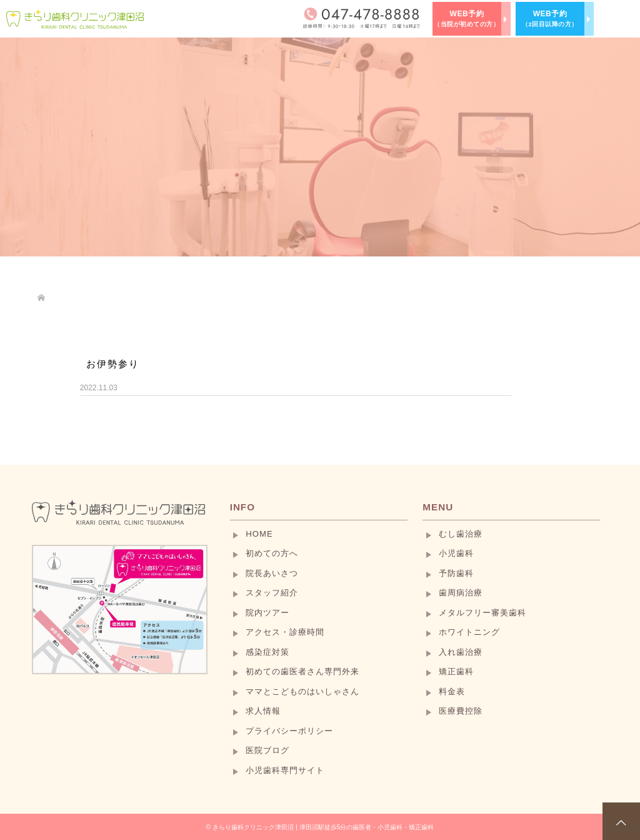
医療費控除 (461, 711)
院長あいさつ (272, 573)
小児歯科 (456, 553)
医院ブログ (267, 750)
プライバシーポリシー (289, 731)
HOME (259, 534)
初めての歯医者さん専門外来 (302, 671)
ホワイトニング (469, 632)
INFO (242, 507)
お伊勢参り (113, 364)
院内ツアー (267, 613)
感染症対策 (267, 652)
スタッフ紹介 (272, 593)
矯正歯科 (456, 671)
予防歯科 (456, 573)
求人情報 (263, 711)
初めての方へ (272, 553)
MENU (438, 507)
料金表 (452, 691)
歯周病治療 (461, 593)
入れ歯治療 (461, 652)
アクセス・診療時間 (285, 632)
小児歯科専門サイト (285, 770)
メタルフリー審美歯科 (482, 613)
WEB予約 (467, 18)
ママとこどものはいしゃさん (302, 691)
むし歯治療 (461, 534)
